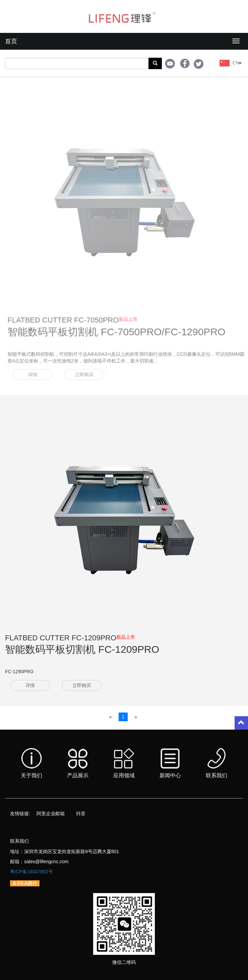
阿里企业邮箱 (51, 814)
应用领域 (124, 763)
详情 (36, 375)
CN (238, 63)
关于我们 (32, 763)
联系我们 (216, 763)
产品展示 (78, 764)
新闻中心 (170, 763)
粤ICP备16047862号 (32, 872)
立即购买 (87, 375)
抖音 (81, 814)
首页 (11, 41)
